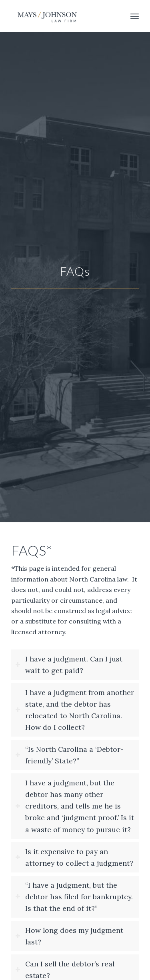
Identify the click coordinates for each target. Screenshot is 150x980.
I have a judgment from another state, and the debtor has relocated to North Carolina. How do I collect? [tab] (75, 710)
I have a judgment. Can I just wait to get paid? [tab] (69, 665)
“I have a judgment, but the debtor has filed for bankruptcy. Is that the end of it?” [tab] (74, 897)
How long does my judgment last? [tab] (69, 936)
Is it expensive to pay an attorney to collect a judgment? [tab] (74, 857)
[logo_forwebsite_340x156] (62, 16)
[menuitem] (135, 16)
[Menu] (135, 16)
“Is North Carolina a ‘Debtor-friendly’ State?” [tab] (69, 755)
